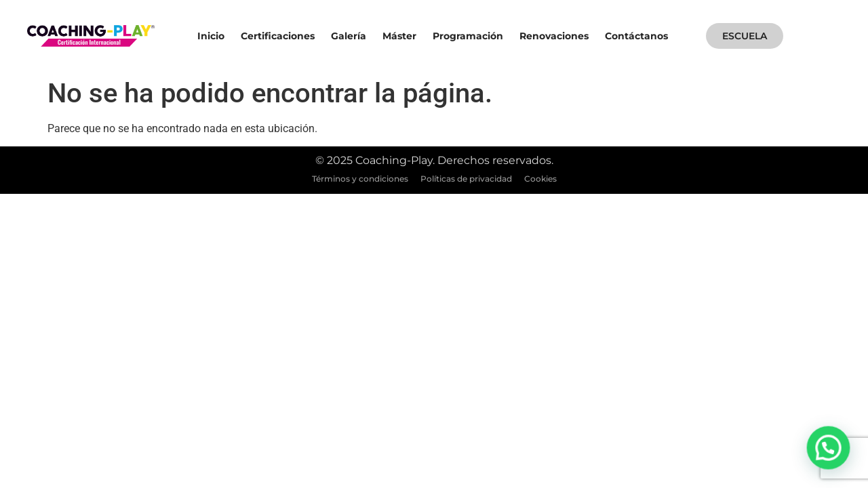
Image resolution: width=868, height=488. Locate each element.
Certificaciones (278, 36)
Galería (349, 36)
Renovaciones (554, 36)
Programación (468, 36)
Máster (399, 36)
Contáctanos (636, 36)
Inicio (211, 36)
